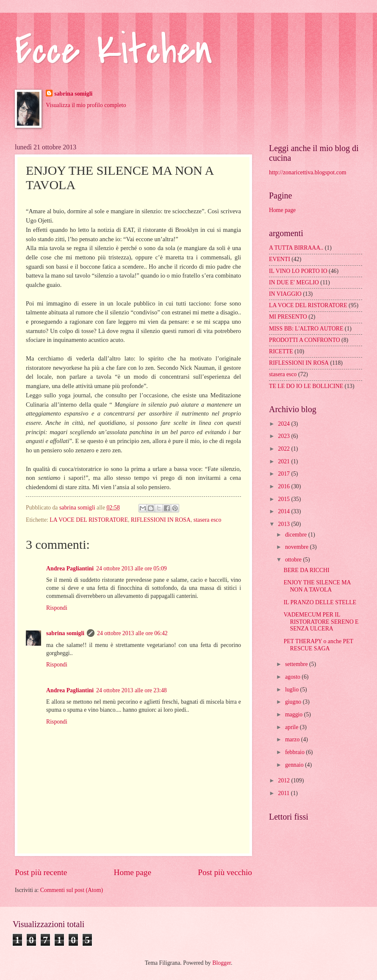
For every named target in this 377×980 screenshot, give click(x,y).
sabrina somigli (73, 94)
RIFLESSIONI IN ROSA (161, 520)
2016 (284, 486)
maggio (295, 714)
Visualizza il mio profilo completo (86, 105)
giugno (294, 702)
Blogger (222, 963)
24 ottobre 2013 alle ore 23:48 (132, 690)
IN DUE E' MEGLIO (294, 282)
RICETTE (281, 351)
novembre (298, 547)
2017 (284, 474)
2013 (284, 524)
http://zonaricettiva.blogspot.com (308, 172)
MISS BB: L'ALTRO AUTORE (306, 329)
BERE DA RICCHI (306, 570)
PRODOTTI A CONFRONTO (305, 340)
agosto (293, 677)
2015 (284, 499)
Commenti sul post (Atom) (72, 890)
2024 (284, 424)
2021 (284, 461)
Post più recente (41, 872)
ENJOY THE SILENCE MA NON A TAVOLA (317, 586)
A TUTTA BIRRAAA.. (296, 248)
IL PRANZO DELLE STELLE (320, 602)
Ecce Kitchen (114, 51)
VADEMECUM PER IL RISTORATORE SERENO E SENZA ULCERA (321, 622)
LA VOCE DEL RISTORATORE (89, 520)
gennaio (295, 765)
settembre (297, 664)
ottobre (294, 560)
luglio (293, 690)
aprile (292, 727)
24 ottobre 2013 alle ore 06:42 (132, 633)
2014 (284, 511)
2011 (284, 793)
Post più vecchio (225, 872)
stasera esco (208, 520)
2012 (284, 780)
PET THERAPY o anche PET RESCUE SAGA (318, 645)
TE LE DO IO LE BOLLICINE (306, 386)
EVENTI (280, 259)
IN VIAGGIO (285, 294)
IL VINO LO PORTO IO (298, 271)
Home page (133, 872)
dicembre (297, 535)
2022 (284, 449)
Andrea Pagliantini (70, 568)
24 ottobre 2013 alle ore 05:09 (132, 568)
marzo (293, 739)
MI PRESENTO (288, 317)
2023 (284, 436)
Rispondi (57, 608)
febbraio (295, 752)
